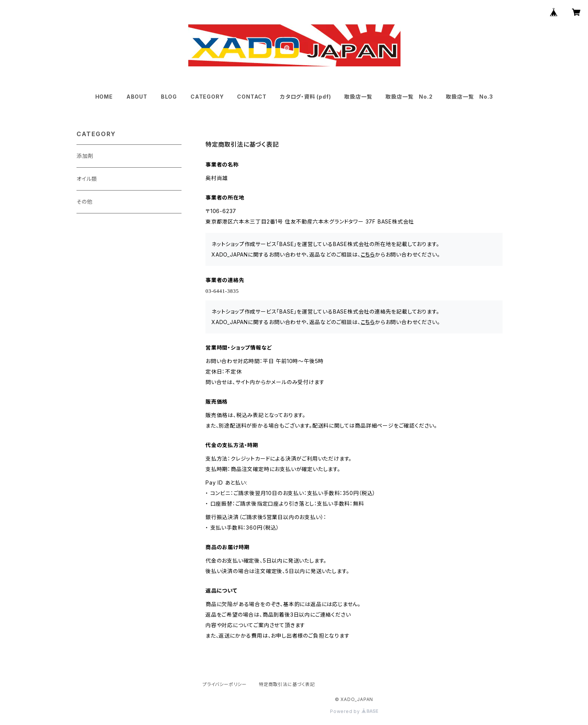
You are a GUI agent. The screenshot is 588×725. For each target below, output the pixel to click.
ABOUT (137, 97)
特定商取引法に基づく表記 (287, 684)
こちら (368, 254)
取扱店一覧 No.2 (409, 97)
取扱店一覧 (358, 97)
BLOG (169, 97)
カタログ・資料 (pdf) (305, 97)
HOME (104, 97)
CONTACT (252, 97)
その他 (84, 202)
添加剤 (85, 156)
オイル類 (87, 179)
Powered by (354, 711)
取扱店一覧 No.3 (469, 97)
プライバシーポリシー (225, 684)
